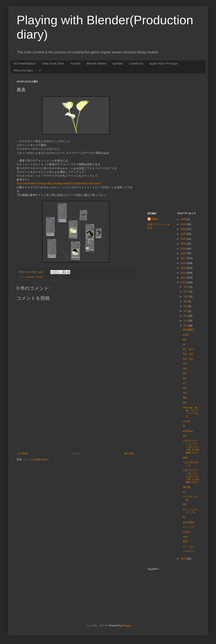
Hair (185, 537)
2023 (184, 229)
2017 (184, 258)
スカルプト (189, 551)
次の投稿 (23, 453)
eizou (155, 219)
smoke (186, 421)
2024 (184, 224)
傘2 (185, 340)
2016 (184, 263)
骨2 (185, 505)
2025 (184, 219)
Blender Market (96, 64)
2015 (184, 268)
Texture (39, 277)
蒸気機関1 (188, 330)
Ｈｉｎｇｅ (189, 546)
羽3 (185, 374)
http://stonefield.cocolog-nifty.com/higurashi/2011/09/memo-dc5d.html (59, 183)
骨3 (185, 436)
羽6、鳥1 (188, 359)
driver (186, 335)
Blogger (127, 626)
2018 (184, 253)
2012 (184, 282)
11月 (186, 292)
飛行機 (187, 487)
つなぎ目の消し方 (190, 464)
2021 (184, 239)
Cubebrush (136, 64)
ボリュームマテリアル (190, 511)
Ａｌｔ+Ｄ (188, 527)
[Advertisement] (76, 421)
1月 (186, 326)
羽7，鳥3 (188, 349)
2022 (184, 234)
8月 (186, 301)
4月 (186, 311)
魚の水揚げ (189, 522)
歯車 (185, 458)
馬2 (185, 403)
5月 (186, 306)
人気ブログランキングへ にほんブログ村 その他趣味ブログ (191, 447)
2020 (184, 244)
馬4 (185, 393)
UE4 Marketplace (24, 64)
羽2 (185, 378)
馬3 (185, 398)
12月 (186, 287)
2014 (184, 273)
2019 (184, 249)
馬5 (185, 388)
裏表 (185, 541)
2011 (184, 559)
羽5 (185, 364)
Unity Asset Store (53, 64)
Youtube (75, 64)
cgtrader (118, 64)
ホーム (76, 453)
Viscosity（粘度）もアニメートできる (191, 412)
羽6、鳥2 (188, 354)
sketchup (188, 431)
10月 (186, 297)
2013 (184, 278)
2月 (186, 321)
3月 (186, 316)
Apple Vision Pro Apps (163, 64)
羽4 (185, 369)
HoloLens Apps (23, 70)
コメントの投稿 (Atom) (36, 459)
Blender (30, 277)
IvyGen (187, 532)
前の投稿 (129, 453)
